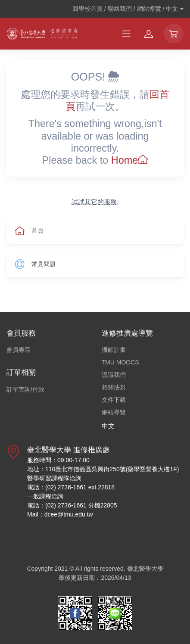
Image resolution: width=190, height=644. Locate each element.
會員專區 (19, 350)
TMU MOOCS (120, 362)
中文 (108, 426)
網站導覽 (114, 412)
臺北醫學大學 (145, 569)
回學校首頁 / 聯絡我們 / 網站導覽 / (125, 9)
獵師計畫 (114, 350)
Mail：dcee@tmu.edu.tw (60, 514)
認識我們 (114, 375)
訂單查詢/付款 (25, 389)
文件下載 (114, 400)
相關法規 (114, 387)
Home (130, 160)
